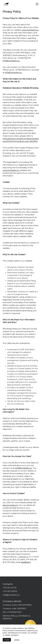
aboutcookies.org (10, 505)
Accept (7, 640)
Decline (17, 640)
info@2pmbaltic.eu (11, 61)
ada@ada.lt (26, 562)
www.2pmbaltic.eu (30, 30)
